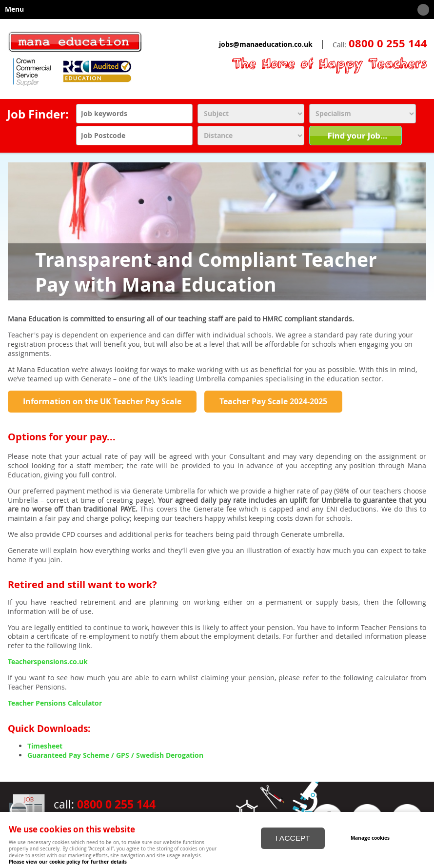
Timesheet (45, 746)
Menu (215, 10)
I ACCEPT (293, 838)
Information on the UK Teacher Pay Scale (102, 401)
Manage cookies (370, 838)
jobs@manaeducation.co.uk (266, 44)
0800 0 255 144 (388, 43)
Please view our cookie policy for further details (68, 862)
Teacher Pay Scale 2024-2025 (273, 401)
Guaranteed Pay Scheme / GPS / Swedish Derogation (115, 755)
